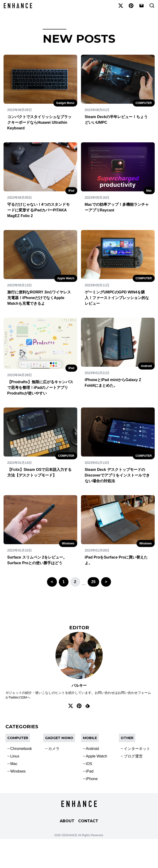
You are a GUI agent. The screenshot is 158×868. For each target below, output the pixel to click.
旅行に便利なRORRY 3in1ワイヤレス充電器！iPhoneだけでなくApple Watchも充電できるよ (39, 298)
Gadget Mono (65, 103)
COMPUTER (144, 103)
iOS (89, 764)
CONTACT (88, 821)
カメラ (54, 749)
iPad (71, 191)
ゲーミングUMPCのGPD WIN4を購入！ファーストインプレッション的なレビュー (117, 298)
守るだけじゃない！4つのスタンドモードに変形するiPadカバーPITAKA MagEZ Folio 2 (39, 210)
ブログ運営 (133, 756)
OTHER (127, 738)
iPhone (92, 779)
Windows (68, 543)
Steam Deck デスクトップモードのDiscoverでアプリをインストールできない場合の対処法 (117, 475)
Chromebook (21, 749)
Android (146, 366)
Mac (149, 191)
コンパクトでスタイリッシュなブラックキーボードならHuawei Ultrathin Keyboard (39, 122)
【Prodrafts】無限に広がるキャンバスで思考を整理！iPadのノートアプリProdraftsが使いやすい (40, 388)
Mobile (90, 738)
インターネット (137, 749)
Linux (15, 756)
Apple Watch (66, 278)
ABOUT (67, 821)
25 (94, 582)
